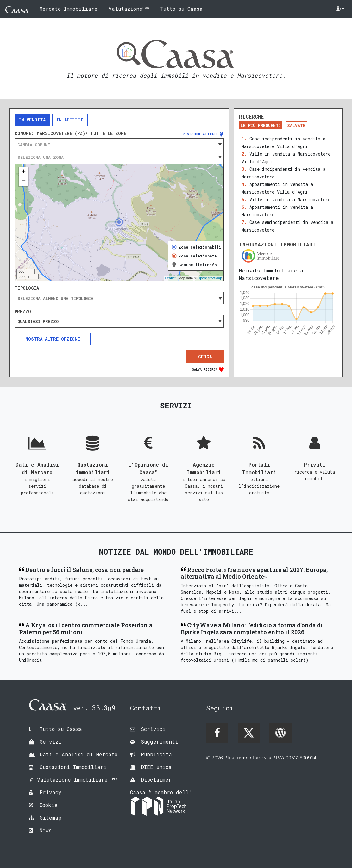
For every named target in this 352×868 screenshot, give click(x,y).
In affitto (70, 120)
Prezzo (23, 312)
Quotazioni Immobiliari (73, 767)
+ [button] (24, 172)
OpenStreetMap (210, 278)
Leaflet (170, 278)
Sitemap (50, 818)
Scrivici (153, 729)
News (46, 830)
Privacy (50, 792)
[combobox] (119, 145)
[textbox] (119, 145)
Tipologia (27, 288)
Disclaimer (156, 780)
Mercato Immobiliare (69, 9)
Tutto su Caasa (181, 9)
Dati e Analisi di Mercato (79, 754)
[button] (340, 9)
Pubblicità (156, 754)
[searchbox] (119, 298)
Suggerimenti (160, 742)
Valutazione (129, 8)
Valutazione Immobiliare (77, 780)
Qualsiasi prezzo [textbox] (38, 321)
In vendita (32, 120)
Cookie (49, 805)
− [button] (24, 182)
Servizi (50, 742)
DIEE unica (156, 767)
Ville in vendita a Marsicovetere (290, 199)
